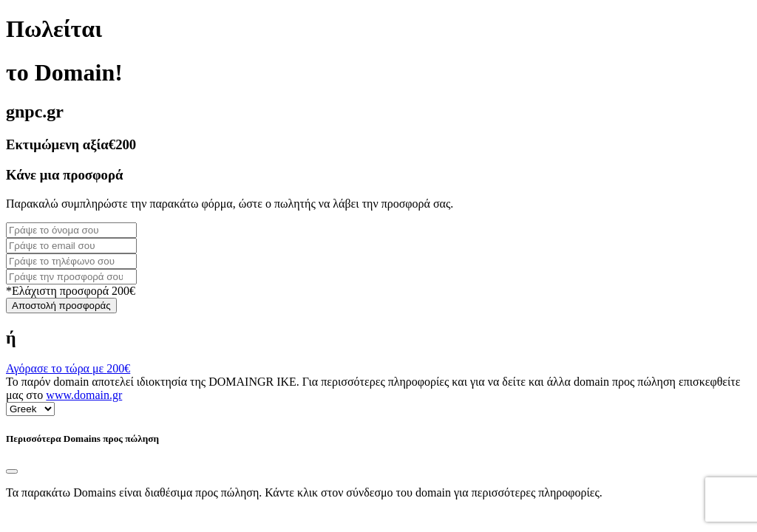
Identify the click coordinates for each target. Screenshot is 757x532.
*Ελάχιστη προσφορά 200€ (71, 291)
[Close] (12, 471)
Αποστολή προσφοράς (61, 306)
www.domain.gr (84, 395)
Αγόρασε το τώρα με (68, 368)
